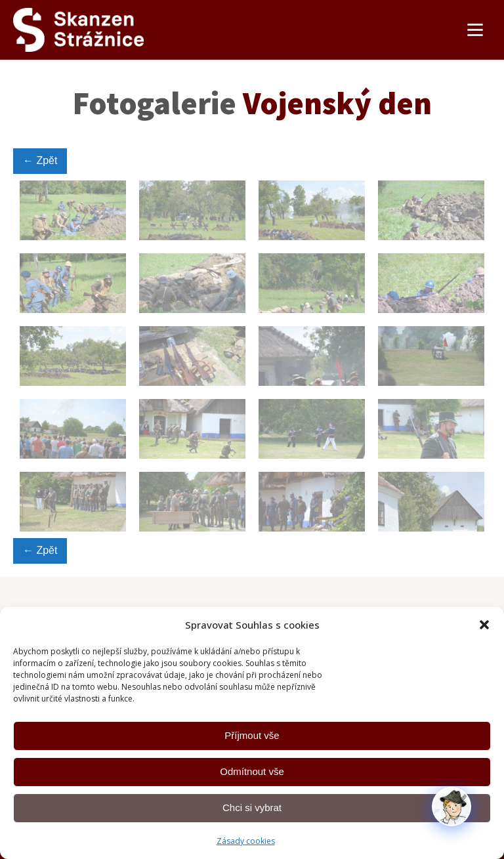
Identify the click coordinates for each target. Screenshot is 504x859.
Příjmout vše (252, 735)
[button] (484, 625)
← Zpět (40, 160)
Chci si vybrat (252, 807)
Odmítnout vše (252, 771)
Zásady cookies (246, 841)
